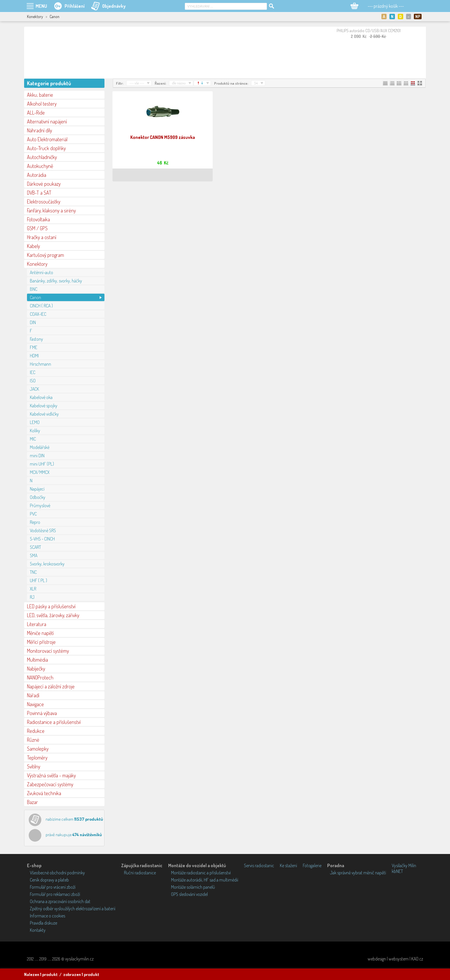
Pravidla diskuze (43, 923)
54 (256, 83)
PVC (33, 514)
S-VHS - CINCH (42, 539)
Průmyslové (40, 506)
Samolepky (38, 749)
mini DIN (37, 456)
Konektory (37, 264)
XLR (33, 589)
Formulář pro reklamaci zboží (55, 894)
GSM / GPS (37, 228)
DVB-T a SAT (39, 193)
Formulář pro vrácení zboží (53, 887)
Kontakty (38, 930)
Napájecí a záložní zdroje (51, 686)
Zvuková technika (44, 793)
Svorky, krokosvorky (47, 564)
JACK (34, 389)
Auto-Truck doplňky (46, 148)
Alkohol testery (42, 104)
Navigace (35, 704)
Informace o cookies (47, 916)
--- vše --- (137, 83)
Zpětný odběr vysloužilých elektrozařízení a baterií (73, 909)
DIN (33, 322)
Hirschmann (40, 364)
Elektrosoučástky (44, 202)
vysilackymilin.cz (79, 959)
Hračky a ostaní (42, 237)
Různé (33, 740)
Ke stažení (288, 865)
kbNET (397, 871)
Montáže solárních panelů (193, 887)
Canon (35, 297)
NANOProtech (40, 677)
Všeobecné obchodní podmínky (57, 873)
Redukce (36, 731)
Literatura (37, 624)
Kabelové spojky (44, 406)
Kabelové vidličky (44, 414)
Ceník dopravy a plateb (49, 880)
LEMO (35, 422)
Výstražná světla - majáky (51, 775)
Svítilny (34, 766)
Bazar (32, 802)
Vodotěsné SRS (43, 530)
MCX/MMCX (40, 472)
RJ (32, 597)
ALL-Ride (36, 113)
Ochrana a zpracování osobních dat (60, 901)
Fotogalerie (312, 865)
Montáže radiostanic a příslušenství (201, 873)
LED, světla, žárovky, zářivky (53, 615)
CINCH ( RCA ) (41, 306)
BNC (34, 289)
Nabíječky (36, 669)
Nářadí (33, 695)
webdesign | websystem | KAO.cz (395, 959)
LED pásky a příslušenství (51, 606)
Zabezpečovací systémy (50, 784)
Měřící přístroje (41, 642)
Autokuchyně (40, 166)
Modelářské (40, 447)
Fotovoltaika (38, 219)
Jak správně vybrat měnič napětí (358, 873)
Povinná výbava (42, 713)
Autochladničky (42, 157)
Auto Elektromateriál (47, 139)
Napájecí (37, 489)
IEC (33, 372)
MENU (41, 6)
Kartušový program (45, 255)
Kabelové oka (41, 397)
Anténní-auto (41, 272)
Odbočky (38, 497)
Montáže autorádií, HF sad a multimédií (205, 880)
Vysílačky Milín (404, 865)
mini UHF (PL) (42, 464)
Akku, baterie (40, 95)
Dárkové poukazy (44, 184)
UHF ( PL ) (38, 580)
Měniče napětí (40, 633)
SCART (35, 547)
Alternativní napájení (47, 121)
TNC (33, 572)
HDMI (34, 356)
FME (34, 347)
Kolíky (35, 431)
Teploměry (37, 758)
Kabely (33, 246)
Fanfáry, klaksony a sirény (51, 210)
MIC (33, 439)
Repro (35, 522)
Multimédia (37, 660)
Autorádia (37, 175)
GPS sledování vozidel (189, 894)
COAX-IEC (38, 314)
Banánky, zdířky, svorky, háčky (56, 281)
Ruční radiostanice (140, 873)
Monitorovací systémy (48, 651)
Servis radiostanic (259, 865)
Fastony (36, 339)
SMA (34, 555)
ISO (33, 381)
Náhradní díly (39, 130)
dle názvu (179, 83)
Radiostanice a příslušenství (54, 722)
